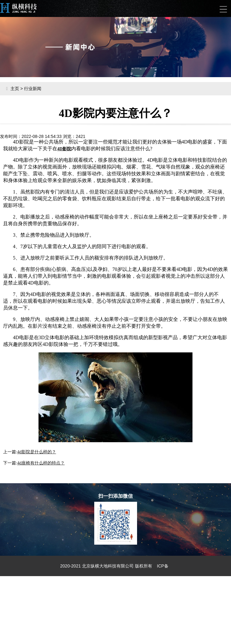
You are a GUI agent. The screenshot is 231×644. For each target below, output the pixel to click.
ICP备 (163, 566)
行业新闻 (33, 89)
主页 (15, 89)
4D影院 (64, 149)
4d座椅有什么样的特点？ (41, 463)
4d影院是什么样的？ (37, 452)
